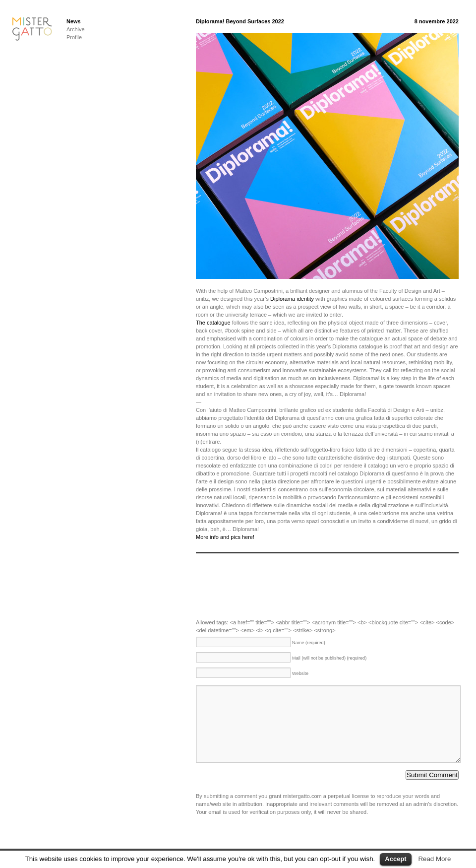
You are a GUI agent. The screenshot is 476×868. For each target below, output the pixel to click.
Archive (76, 29)
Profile (74, 37)
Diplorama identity (292, 299)
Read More (434, 859)
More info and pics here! (225, 537)
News (74, 21)
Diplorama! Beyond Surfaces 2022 (240, 21)
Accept (395, 859)
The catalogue (213, 323)
